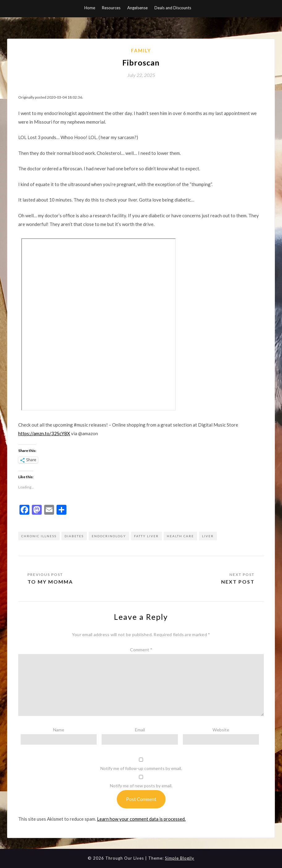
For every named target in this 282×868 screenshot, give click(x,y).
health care (180, 536)
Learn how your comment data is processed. (141, 819)
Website (221, 730)
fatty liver (146, 536)
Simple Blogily (180, 858)
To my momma (50, 582)
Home (90, 8)
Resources (111, 8)
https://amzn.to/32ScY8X (44, 433)
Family (141, 50)
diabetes (74, 536)
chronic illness (39, 536)
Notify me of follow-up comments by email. (141, 768)
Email (140, 730)
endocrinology (109, 536)
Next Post (238, 582)
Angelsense (137, 8)
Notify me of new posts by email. (141, 786)
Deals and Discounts (173, 8)
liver (208, 536)
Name (59, 730)
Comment (141, 650)
